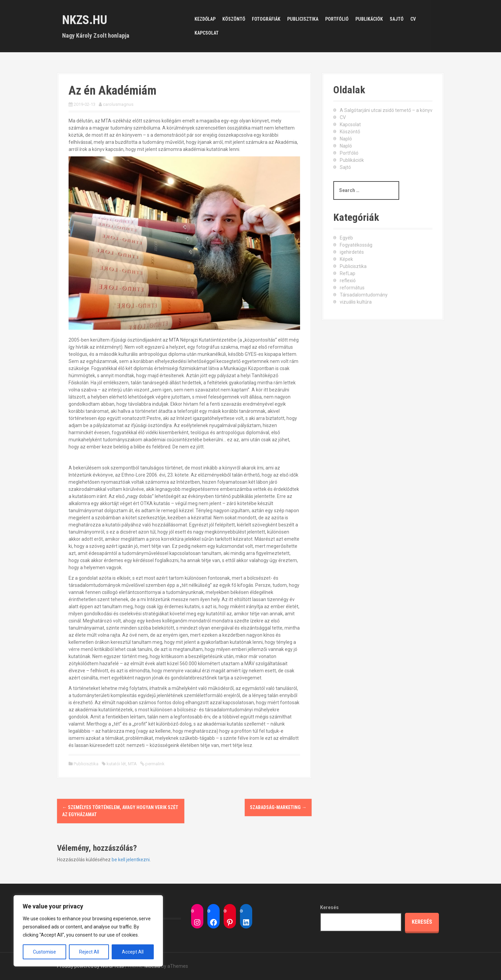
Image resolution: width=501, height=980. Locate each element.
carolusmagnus (118, 104)
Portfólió (337, 19)
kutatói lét (116, 764)
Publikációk (369, 19)
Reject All (89, 952)
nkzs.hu (85, 20)
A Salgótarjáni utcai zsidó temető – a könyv (386, 110)
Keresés (329, 907)
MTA (132, 764)
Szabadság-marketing (278, 807)
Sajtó (397, 19)
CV (413, 19)
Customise (44, 952)
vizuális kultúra (356, 302)
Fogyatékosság (356, 245)
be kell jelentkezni (131, 860)
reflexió (348, 281)
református (352, 288)
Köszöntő (234, 19)
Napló (346, 139)
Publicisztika (303, 19)
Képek (346, 259)
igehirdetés (352, 252)
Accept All (133, 952)
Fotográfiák (266, 19)
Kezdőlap (205, 19)
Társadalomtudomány (364, 295)
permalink (154, 764)
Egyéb (346, 238)
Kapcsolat (207, 33)
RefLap (348, 273)
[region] (88, 931)
